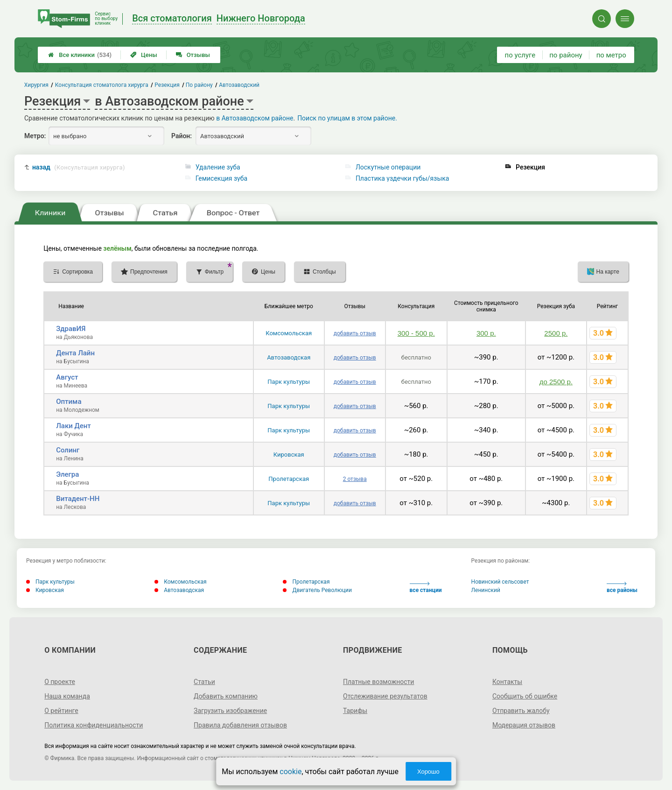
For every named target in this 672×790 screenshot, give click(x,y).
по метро (611, 55)
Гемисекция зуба (221, 178)
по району (566, 55)
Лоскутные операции (388, 167)
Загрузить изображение (230, 711)
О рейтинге (61, 711)
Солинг (68, 450)
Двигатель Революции (317, 590)
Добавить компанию (226, 696)
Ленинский (486, 590)
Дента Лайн (75, 353)
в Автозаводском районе (255, 118)
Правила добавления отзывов (240, 725)
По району (199, 85)
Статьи (204, 682)
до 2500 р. (556, 382)
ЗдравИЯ (71, 329)
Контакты (507, 682)
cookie (290, 772)
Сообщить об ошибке (525, 696)
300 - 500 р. (416, 333)
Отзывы (193, 55)
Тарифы (355, 711)
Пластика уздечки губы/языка (402, 178)
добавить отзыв (355, 333)
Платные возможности (378, 682)
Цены (144, 55)
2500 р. (556, 333)
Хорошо (428, 772)
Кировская (289, 455)
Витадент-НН (78, 499)
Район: (182, 136)
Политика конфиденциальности (94, 725)
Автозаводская (289, 357)
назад (79, 167)
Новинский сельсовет (500, 582)
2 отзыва (355, 479)
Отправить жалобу (521, 711)
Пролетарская (289, 479)
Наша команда (67, 696)
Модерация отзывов (524, 725)
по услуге (520, 55)
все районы (622, 588)
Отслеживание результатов (385, 696)
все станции (426, 588)
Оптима (69, 402)
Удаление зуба (218, 167)
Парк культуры (289, 382)
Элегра (67, 474)
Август (67, 377)
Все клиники (80, 55)
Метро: (35, 136)
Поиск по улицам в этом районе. (347, 118)
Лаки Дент (73, 426)
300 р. (486, 333)
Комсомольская (289, 333)
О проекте (60, 682)
